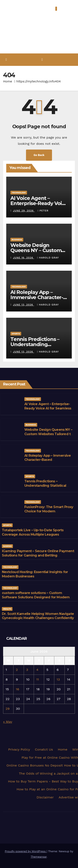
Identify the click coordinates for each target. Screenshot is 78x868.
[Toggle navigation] (42, 60)
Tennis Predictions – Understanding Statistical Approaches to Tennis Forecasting (45, 488)
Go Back (39, 155)
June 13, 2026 (24, 305)
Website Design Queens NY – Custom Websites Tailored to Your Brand (48, 434)
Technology (19, 193)
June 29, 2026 (24, 211)
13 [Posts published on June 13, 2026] (58, 679)
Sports (16, 334)
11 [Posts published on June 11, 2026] (37, 679)
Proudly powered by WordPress (26, 851)
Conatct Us (44, 749)
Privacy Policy (19, 749)
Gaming (7, 546)
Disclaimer (45, 797)
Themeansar (39, 857)
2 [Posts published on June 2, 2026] (17, 670)
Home (8, 81)
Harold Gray (48, 258)
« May (8, 722)
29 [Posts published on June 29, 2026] (8, 709)
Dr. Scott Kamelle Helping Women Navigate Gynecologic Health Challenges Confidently (38, 616)
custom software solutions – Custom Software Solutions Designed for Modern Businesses (36, 597)
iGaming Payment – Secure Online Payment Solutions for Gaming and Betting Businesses (38, 555)
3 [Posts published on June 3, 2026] (27, 670)
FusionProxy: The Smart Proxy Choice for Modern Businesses (49, 511)
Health (7, 609)
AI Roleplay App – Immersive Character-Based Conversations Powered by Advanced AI (48, 462)
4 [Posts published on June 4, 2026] (37, 670)
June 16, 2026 (24, 258)
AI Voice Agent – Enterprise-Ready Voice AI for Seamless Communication (48, 408)
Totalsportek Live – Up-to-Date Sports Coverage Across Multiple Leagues (33, 532)
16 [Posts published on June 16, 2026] (17, 689)
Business (17, 240)
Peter (43, 211)
